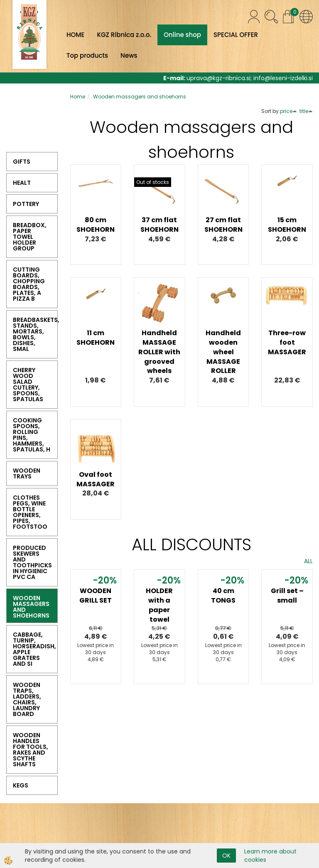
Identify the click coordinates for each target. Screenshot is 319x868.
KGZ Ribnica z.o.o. (124, 35)
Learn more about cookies (270, 856)
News (129, 55)
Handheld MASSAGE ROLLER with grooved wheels (159, 352)
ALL (308, 561)
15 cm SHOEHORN (287, 225)
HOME (75, 35)
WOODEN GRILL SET (96, 596)
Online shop (182, 35)
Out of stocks (153, 182)
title (306, 111)
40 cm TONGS (223, 596)
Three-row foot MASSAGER (287, 342)
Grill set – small (287, 596)
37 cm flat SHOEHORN (159, 225)
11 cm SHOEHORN (96, 338)
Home (78, 97)
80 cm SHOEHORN (96, 225)
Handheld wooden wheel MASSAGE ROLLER (223, 352)
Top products (87, 55)
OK (226, 856)
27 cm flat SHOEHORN (223, 225)
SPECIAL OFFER (236, 35)
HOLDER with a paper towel (159, 605)
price (288, 111)
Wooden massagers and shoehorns (140, 97)
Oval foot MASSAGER (96, 479)
